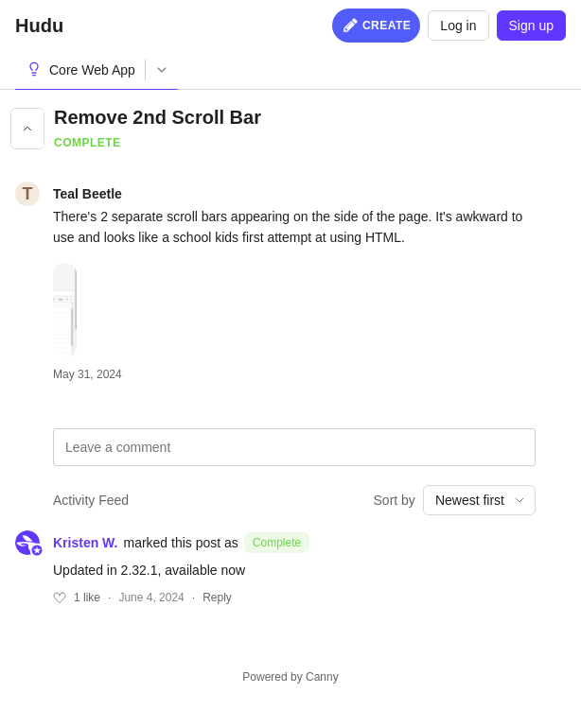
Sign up (531, 26)
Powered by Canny (290, 677)
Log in (458, 26)
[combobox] (479, 500)
